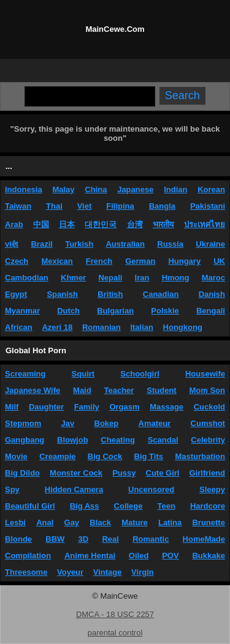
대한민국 (101, 224)
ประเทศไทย (205, 224)
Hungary (184, 261)
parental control (115, 633)
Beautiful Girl (30, 506)
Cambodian (27, 278)
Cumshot (208, 423)
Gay (72, 522)
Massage (167, 407)
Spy (12, 489)
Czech (17, 261)
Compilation (28, 556)
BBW (55, 539)
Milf (12, 407)
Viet (85, 206)
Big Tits (149, 456)
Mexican (57, 261)
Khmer (73, 278)
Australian (125, 244)
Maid (82, 390)
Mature (135, 522)
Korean (211, 189)
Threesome (26, 572)
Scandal (163, 440)
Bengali (211, 311)
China (96, 189)
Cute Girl (163, 473)
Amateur (155, 423)
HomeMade (204, 539)
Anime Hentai (90, 556)
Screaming (25, 374)
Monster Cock (76, 473)
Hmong (176, 278)
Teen (167, 506)
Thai (54, 206)
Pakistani (208, 206)
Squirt (83, 374)
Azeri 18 (57, 327)
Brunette (208, 522)
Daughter (46, 407)
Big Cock (105, 456)
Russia (170, 244)
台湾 (135, 224)
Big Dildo (22, 473)
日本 (67, 224)
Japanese (135, 189)
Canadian (161, 294)
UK (219, 261)
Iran (142, 278)
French (99, 261)
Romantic (151, 539)
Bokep (107, 423)
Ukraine (210, 244)
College (128, 506)
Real (110, 539)
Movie (16, 456)
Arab (14, 224)
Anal (45, 522)
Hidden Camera (74, 489)
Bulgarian (115, 311)
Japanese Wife (33, 390)
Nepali (110, 278)
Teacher (119, 390)
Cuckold (209, 407)
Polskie (165, 311)
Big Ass (85, 506)
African (19, 327)
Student (161, 390)
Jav (68, 423)
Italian (142, 327)
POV (170, 556)
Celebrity (208, 440)
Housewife (205, 374)
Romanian (102, 327)
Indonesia (24, 189)
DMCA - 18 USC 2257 (115, 614)
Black (100, 522)
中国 (41, 224)
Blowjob (73, 440)
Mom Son (208, 390)
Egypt (16, 294)
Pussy (124, 473)
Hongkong (183, 327)
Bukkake (208, 556)
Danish (212, 294)
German (140, 261)
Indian (175, 189)
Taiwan (18, 206)
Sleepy (212, 489)
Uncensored (151, 489)
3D (84, 539)
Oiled (139, 556)
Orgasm (124, 407)
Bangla (162, 206)
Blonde (18, 539)
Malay (63, 189)
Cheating (118, 440)
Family (87, 407)
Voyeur (70, 572)
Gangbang (25, 440)
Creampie (57, 456)
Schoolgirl (140, 374)
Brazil (41, 244)
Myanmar (22, 311)
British (110, 294)
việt (12, 244)
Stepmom (23, 423)
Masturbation (200, 456)
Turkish (79, 244)
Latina (170, 522)
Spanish (62, 294)
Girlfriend (207, 473)
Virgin (143, 572)
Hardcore (208, 506)
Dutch (68, 311)
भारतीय (163, 224)
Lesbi (15, 522)
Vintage (108, 572)
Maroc (213, 278)
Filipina (120, 206)
